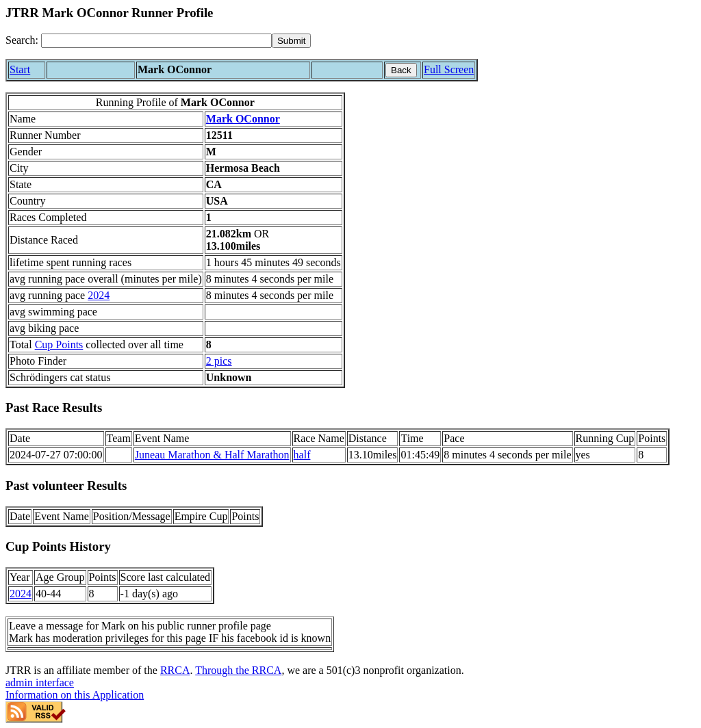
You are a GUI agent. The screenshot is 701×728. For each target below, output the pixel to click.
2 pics (219, 361)
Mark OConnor (243, 119)
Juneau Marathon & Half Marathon (212, 455)
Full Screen (449, 69)
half (302, 455)
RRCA (175, 670)
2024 (99, 295)
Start (20, 69)
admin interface (40, 682)
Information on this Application (75, 695)
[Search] (156, 41)
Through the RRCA (238, 670)
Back (401, 70)
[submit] (291, 41)
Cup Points (59, 344)
